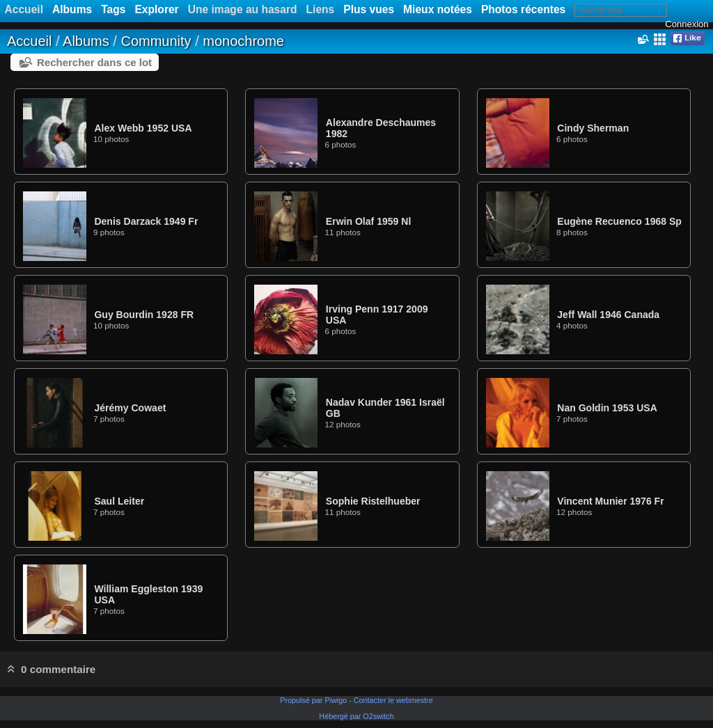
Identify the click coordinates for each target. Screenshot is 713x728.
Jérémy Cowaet (130, 408)
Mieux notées (438, 9)
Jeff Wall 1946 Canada (608, 315)
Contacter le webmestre (393, 700)
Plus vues (369, 9)
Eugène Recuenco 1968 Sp (619, 221)
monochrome (243, 41)
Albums (72, 9)
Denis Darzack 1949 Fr (146, 221)
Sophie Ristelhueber (373, 501)
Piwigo (336, 700)
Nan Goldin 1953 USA (607, 408)
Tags (113, 9)
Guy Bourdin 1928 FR (144, 315)
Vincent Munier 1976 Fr (610, 501)
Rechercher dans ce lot (94, 62)
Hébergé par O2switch (356, 716)
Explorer (156, 9)
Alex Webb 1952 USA (143, 128)
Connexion (687, 24)
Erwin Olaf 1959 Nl (368, 221)
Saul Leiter (119, 501)
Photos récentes (523, 9)
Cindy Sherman (593, 128)
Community (156, 41)
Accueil (29, 41)
